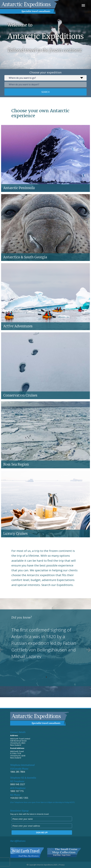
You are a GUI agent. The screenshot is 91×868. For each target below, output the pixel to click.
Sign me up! (42, 832)
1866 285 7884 (18, 772)
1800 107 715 (17, 791)
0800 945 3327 (18, 784)
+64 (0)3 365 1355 (19, 798)
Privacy (62, 865)
